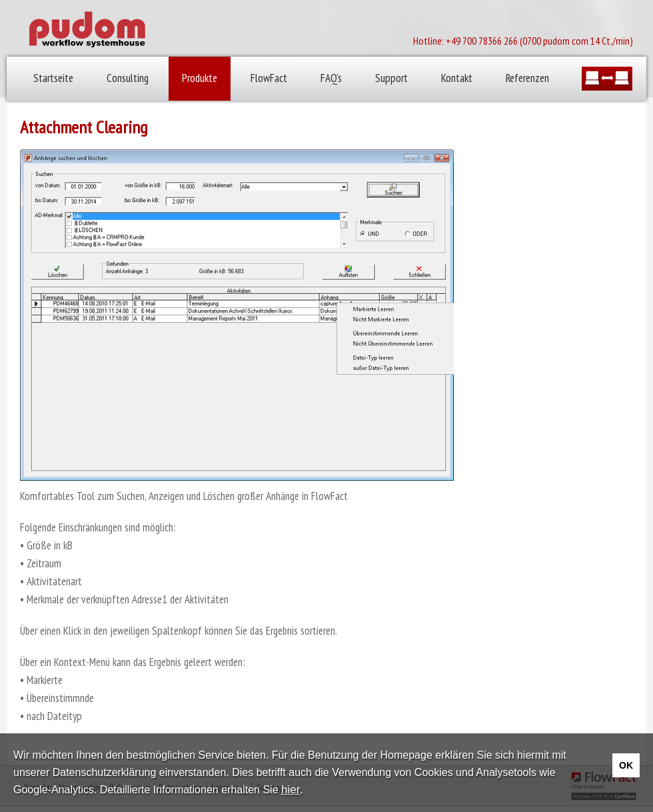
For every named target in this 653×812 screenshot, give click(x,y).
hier (291, 790)
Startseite (53, 78)
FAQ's (331, 78)
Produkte (200, 78)
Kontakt (457, 78)
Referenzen (527, 78)
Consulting (128, 78)
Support (391, 78)
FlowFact (269, 78)
